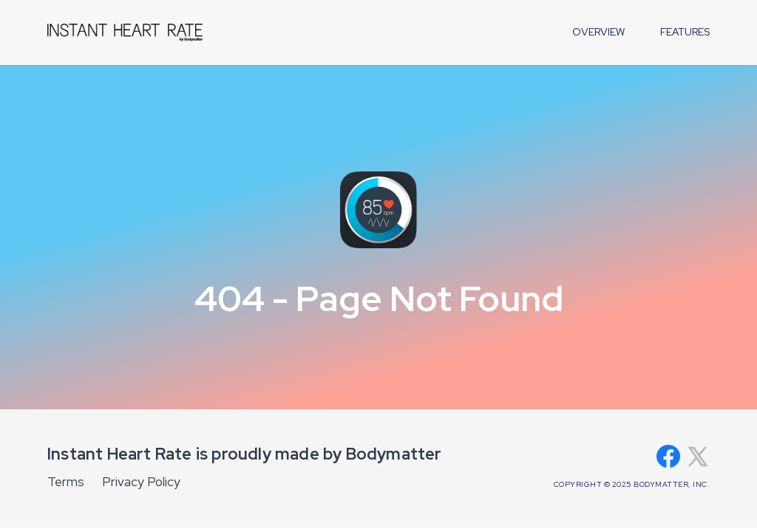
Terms (66, 482)
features (685, 32)
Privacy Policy (141, 482)
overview (598, 32)
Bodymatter (394, 454)
